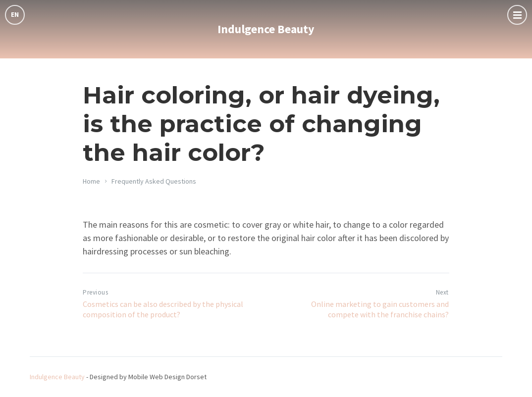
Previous (95, 292)
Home (91, 181)
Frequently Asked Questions (154, 181)
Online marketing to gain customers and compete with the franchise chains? (380, 309)
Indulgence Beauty (266, 29)
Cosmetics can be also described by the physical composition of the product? (163, 309)
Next (442, 292)
